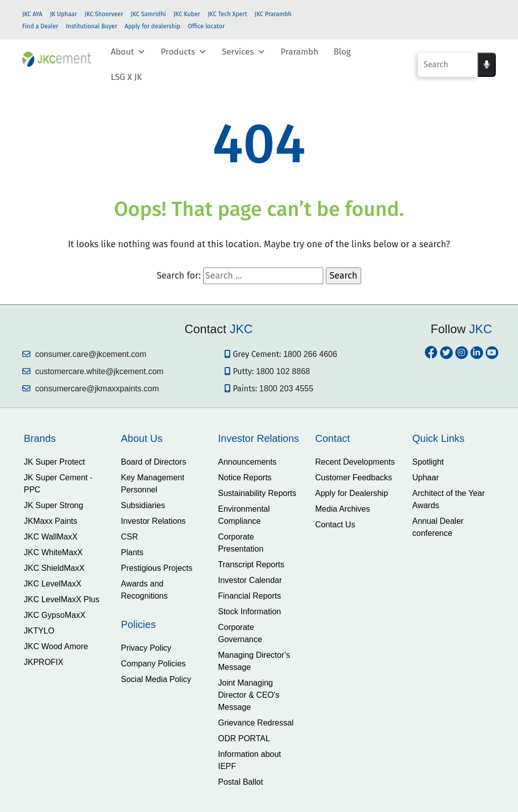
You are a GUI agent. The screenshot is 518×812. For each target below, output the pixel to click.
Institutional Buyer (91, 26)
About (128, 52)
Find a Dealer (40, 26)
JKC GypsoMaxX (55, 615)
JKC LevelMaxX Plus (61, 599)
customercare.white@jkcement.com (93, 371)
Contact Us (335, 525)
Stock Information (250, 612)
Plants (132, 552)
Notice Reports (245, 478)
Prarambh (300, 52)
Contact (333, 438)
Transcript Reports (251, 565)
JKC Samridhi (148, 14)
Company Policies (153, 664)
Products (184, 52)
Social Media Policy (156, 679)
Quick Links (438, 438)
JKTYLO (39, 631)
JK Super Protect (54, 462)
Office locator (206, 26)
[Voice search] (487, 65)
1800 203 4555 (287, 389)
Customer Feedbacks (354, 478)
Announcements (247, 462)
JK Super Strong (53, 505)
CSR (129, 537)
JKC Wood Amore (56, 646)
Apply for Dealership (352, 493)
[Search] (448, 65)
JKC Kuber (187, 14)
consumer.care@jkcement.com (84, 354)
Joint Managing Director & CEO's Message (249, 695)
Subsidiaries (143, 505)
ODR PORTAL (244, 738)
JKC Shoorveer (104, 14)
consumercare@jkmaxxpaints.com (91, 389)
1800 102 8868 (283, 371)
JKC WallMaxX (51, 537)
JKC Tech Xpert (228, 14)
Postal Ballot (241, 782)
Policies (138, 624)
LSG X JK (126, 77)
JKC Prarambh (273, 14)
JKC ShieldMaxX (54, 568)
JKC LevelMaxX (53, 584)
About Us (142, 438)
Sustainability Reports (257, 493)
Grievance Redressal (256, 723)
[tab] (65, 438)
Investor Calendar (250, 580)
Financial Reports (250, 596)
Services (244, 52)
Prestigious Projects (157, 568)
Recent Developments (355, 462)
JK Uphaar (64, 14)
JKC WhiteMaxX (53, 552)
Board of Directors (154, 462)
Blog (342, 52)
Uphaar (425, 478)
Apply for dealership (153, 26)
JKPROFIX (44, 662)
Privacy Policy (146, 648)
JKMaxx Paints (51, 521)
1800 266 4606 (310, 354)
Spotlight (428, 462)
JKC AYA (32, 14)
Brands (40, 438)
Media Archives (343, 509)
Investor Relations (153, 521)
